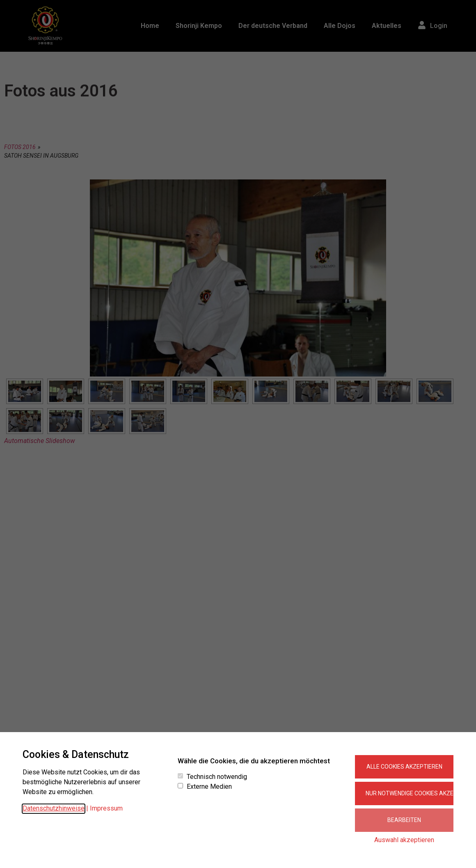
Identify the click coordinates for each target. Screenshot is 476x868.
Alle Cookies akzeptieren (404, 767)
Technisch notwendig (217, 777)
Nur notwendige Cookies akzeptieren (410, 793)
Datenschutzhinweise (54, 808)
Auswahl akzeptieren (404, 840)
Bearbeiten (404, 820)
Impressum (106, 808)
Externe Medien (209, 787)
